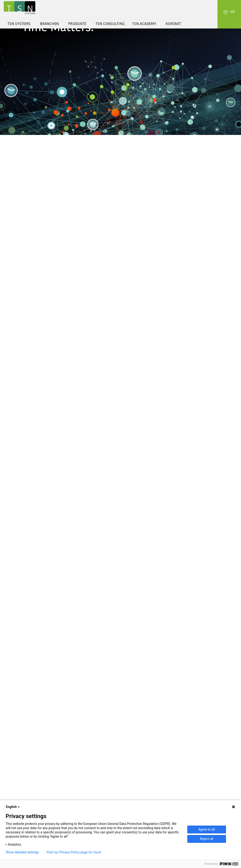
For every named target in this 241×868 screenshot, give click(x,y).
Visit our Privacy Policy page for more (74, 852)
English (13, 807)
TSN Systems (19, 24)
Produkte (77, 24)
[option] (120, 68)
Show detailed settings (22, 852)
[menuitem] (20, 24)
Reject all (207, 839)
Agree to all (207, 829)
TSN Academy (144, 24)
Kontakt (173, 24)
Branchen (49, 24)
